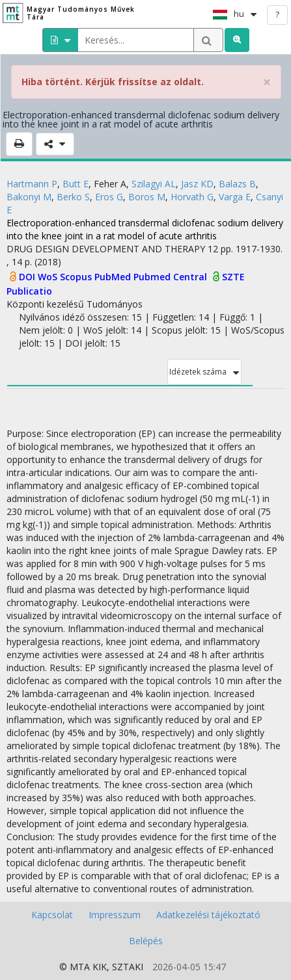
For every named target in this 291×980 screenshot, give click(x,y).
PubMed (114, 277)
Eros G (109, 197)
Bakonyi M (29, 197)
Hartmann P (32, 184)
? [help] (277, 14)
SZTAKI (128, 967)
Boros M (147, 197)
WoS (49, 277)
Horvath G (192, 197)
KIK (100, 967)
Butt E (76, 184)
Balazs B (237, 184)
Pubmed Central (172, 277)
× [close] (267, 82)
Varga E (235, 197)
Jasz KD (197, 184)
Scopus (77, 277)
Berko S (73, 197)
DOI (28, 277)
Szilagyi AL (154, 184)
